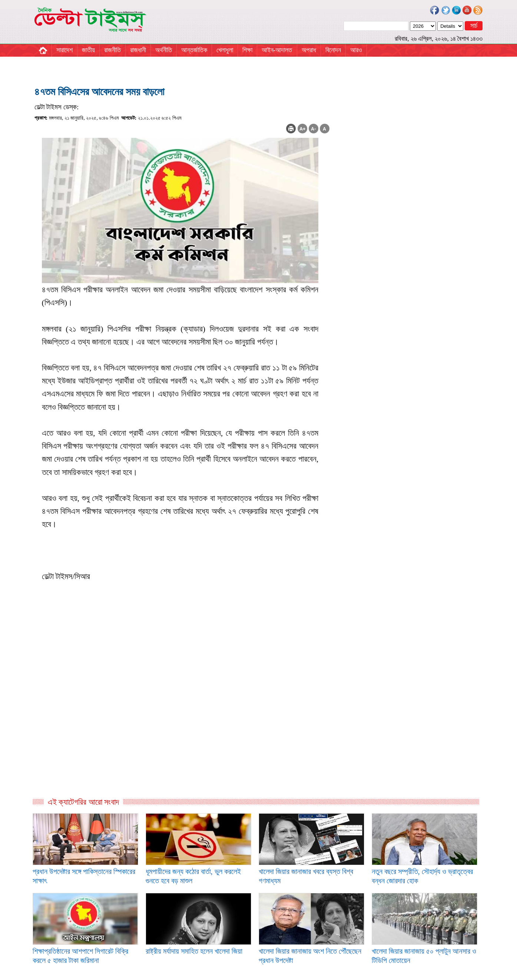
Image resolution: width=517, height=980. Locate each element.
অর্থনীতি (164, 50)
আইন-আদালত (277, 50)
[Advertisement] (182, 717)
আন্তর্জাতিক (194, 50)
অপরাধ (309, 50)
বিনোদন (333, 50)
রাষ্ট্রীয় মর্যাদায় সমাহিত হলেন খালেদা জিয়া (194, 951)
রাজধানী (138, 50)
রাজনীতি (112, 50)
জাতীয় (88, 50)
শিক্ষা (247, 50)
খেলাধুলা (225, 50)
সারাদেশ (64, 50)
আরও (356, 50)
